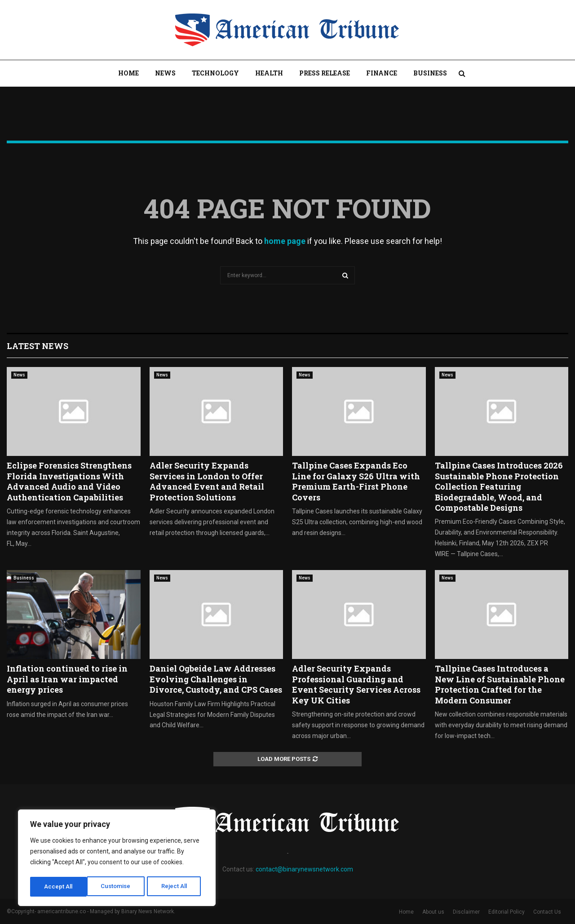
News (165, 73)
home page (285, 241)
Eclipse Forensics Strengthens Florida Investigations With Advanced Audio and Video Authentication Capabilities (69, 481)
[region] (117, 859)
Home (128, 73)
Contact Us (547, 912)
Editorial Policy (506, 912)
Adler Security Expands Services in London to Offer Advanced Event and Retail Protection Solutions (207, 481)
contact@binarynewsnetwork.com (304, 869)
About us (433, 912)
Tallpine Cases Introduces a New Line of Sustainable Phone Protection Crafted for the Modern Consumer (500, 684)
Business (430, 73)
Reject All (118, 887)
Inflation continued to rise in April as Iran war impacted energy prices (67, 679)
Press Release (325, 73)
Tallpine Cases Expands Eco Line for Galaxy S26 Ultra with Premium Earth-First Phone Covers (356, 481)
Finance (382, 73)
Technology (215, 73)
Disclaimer (466, 912)
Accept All (176, 887)
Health (269, 73)
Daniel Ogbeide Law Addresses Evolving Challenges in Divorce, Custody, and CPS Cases (216, 679)
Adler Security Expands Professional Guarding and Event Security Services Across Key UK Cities (356, 684)
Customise (59, 887)
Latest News (38, 346)
